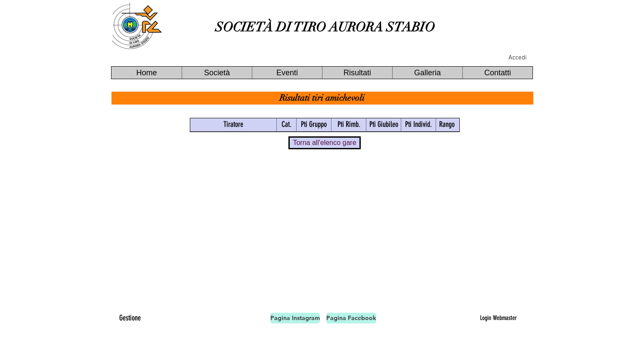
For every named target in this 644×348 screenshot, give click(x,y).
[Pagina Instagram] (295, 318)
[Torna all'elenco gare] (325, 143)
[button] (217, 73)
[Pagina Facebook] (351, 318)
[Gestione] (130, 318)
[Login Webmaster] (498, 318)
